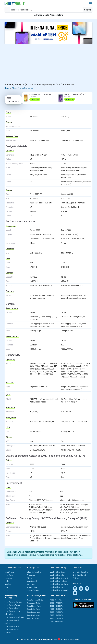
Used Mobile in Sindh (12, 608)
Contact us (31, 584)
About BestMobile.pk (34, 572)
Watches (8, 584)
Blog (6, 587)
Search (88, 10)
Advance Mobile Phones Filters (49, 15)
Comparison (9, 578)
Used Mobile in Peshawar (59, 581)
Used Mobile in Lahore (58, 575)
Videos (30, 578)
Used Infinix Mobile (34, 615)
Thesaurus (31, 575)
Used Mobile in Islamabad (14, 602)
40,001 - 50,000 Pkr (57, 609)
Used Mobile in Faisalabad (59, 584)
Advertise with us (33, 581)
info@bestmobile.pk (81, 572)
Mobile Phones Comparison (23, 88)
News (7, 590)
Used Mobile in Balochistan (14, 617)
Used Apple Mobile (34, 603)
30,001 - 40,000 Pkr (57, 612)
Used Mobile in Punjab (12, 605)
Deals (7, 581)
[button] (91, 4)
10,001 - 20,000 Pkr (57, 618)
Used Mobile (9, 575)
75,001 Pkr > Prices (57, 600)
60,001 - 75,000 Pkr (57, 603)
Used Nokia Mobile (34, 609)
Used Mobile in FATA (12, 626)
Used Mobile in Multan (58, 587)
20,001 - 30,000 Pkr (57, 615)
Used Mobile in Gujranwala (59, 590)
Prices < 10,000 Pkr (57, 621)
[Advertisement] (48, 63)
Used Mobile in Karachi (58, 572)
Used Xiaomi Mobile (34, 606)
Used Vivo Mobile (33, 618)
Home (7, 88)
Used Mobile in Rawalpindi (59, 578)
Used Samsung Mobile (35, 600)
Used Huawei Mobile (34, 612)
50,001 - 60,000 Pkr (57, 606)
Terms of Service (33, 590)
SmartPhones (9, 572)
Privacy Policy (32, 587)
